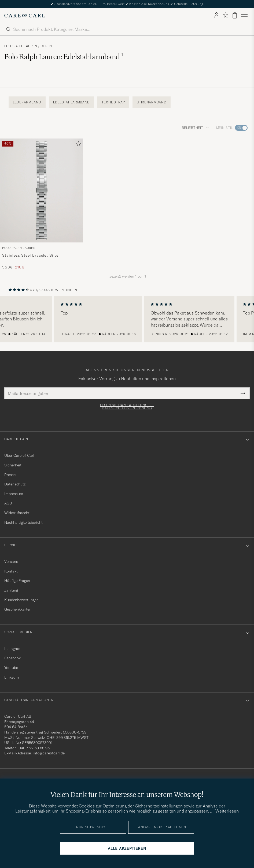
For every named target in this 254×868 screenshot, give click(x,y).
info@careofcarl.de (49, 753)
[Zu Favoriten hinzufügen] (77, 145)
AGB (8, 503)
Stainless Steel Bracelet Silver (31, 255)
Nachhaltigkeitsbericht (23, 522)
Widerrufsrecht (17, 513)
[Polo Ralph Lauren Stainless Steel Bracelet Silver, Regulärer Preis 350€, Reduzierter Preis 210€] (42, 204)
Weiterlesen (227, 811)
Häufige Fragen (17, 581)
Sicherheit (13, 465)
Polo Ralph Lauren (21, 46)
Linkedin (12, 677)
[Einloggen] (216, 16)
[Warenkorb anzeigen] (235, 15)
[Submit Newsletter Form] (243, 393)
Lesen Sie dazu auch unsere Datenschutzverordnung (127, 407)
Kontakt (11, 571)
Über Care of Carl (19, 455)
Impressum (14, 494)
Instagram (13, 649)
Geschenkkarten (18, 609)
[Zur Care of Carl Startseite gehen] (25, 16)
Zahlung (11, 590)
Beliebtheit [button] (195, 128)
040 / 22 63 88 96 (34, 748)
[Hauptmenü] (244, 16)
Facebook (12, 658)
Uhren (46, 46)
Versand (11, 562)
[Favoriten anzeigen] (225, 15)
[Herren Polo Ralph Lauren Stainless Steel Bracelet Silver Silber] (42, 190)
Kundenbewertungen (21, 600)
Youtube (11, 668)
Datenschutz (15, 484)
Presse (10, 475)
